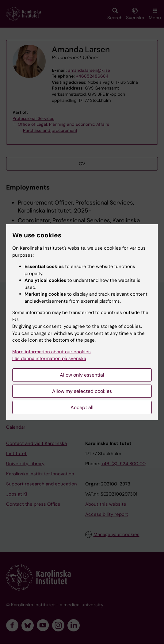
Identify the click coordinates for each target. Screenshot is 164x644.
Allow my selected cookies (82, 391)
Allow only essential (82, 375)
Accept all (82, 407)
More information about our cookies (51, 352)
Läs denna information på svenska (49, 358)
